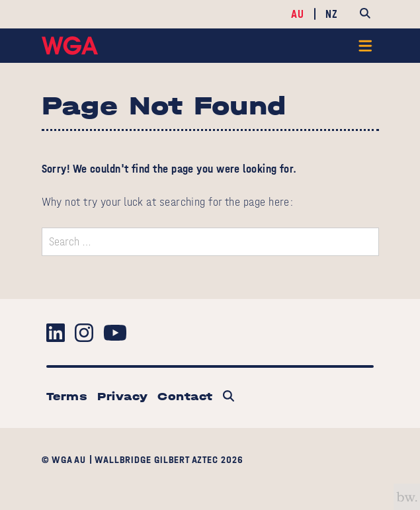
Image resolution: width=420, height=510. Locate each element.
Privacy (122, 397)
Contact (185, 397)
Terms (67, 397)
